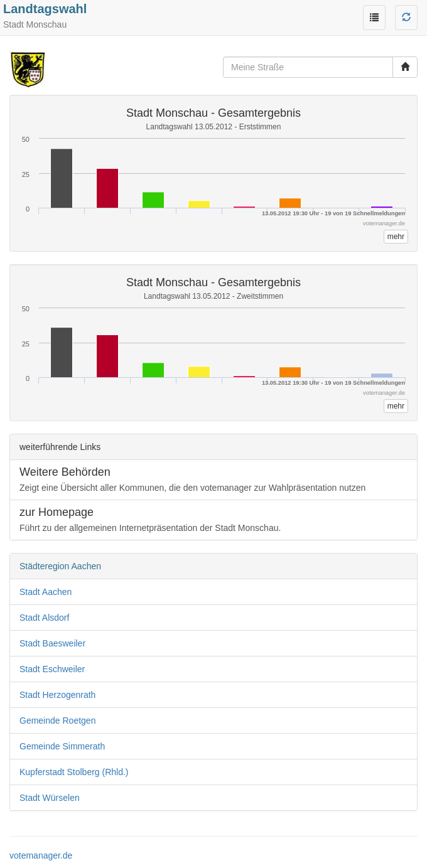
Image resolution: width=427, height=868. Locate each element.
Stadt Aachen (46, 592)
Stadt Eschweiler (52, 669)
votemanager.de (41, 855)
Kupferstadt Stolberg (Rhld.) (74, 772)
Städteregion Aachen (60, 566)
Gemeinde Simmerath (62, 746)
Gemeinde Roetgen (57, 721)
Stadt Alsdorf (44, 618)
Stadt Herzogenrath (57, 695)
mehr (396, 237)
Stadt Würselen (50, 798)
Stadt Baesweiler (52, 643)
